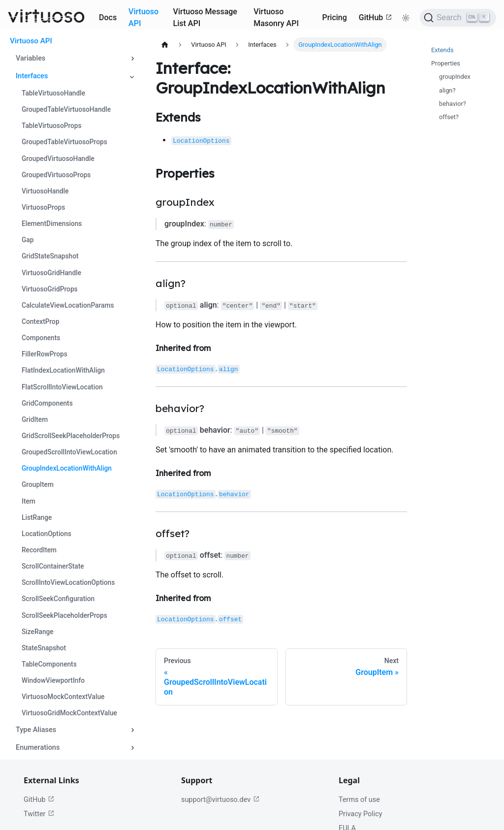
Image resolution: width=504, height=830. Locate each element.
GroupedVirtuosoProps (56, 175)
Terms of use (359, 800)
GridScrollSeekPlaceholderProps (71, 436)
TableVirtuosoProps (52, 126)
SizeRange (38, 632)
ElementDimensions (52, 223)
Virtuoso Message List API (205, 17)
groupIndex (455, 77)
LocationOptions (47, 534)
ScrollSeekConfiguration (58, 599)
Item (29, 501)
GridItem (35, 419)
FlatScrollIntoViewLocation (62, 387)
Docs (108, 17)
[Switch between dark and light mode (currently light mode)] (406, 18)
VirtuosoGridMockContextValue (69, 713)
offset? (449, 117)
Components (41, 338)
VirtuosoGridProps (50, 289)
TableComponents (49, 664)
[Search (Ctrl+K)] (458, 18)
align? (447, 90)
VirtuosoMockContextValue (63, 697)
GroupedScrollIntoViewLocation (69, 452)
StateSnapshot (44, 648)
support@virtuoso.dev (220, 800)
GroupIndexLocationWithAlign (67, 468)
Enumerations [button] (38, 748)
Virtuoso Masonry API (276, 17)
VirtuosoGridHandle (51, 273)
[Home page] (165, 45)
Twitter (39, 814)
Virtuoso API (143, 17)
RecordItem (39, 550)
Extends (442, 50)
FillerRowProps (45, 354)
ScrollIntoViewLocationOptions (68, 582)
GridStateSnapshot (50, 256)
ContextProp (41, 321)
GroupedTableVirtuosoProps (64, 142)
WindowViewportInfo (53, 680)
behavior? (453, 104)
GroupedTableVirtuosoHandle (66, 109)
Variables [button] (31, 58)
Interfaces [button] (32, 76)
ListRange (37, 517)
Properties (446, 63)
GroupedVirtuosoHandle (58, 159)
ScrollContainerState (53, 566)
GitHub (376, 17)
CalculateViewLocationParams (68, 305)
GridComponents (47, 403)
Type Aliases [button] (36, 730)
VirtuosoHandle (45, 191)
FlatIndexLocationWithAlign (63, 370)
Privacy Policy (361, 814)
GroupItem (38, 484)
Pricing (334, 17)
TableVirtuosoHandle (53, 93)
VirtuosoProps (43, 207)
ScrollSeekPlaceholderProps (64, 615)
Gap (28, 240)
